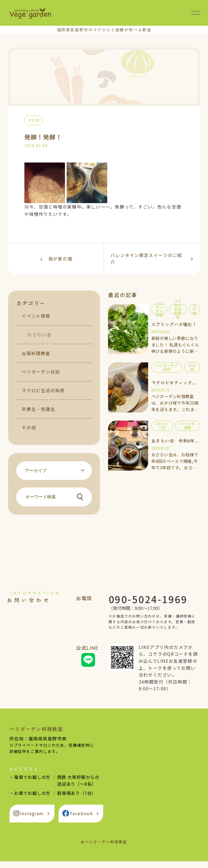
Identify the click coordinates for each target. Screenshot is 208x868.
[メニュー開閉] (196, 13)
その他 (29, 434)
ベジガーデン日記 (41, 378)
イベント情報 (36, 323)
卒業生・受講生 (38, 416)
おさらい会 (39, 341)
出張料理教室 (36, 360)
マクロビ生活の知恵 (43, 397)
